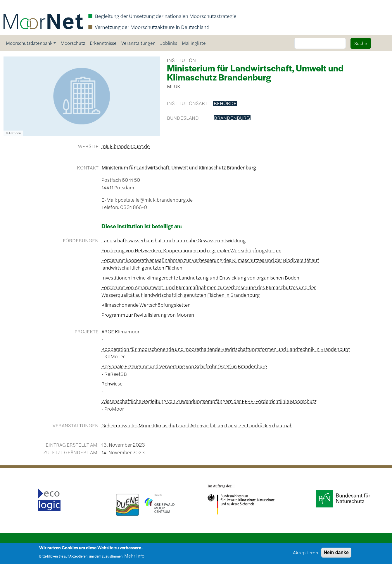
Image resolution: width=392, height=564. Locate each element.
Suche (361, 43)
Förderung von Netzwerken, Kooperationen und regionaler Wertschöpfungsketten (191, 250)
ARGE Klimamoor (120, 331)
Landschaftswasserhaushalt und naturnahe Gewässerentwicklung (174, 240)
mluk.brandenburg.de (126, 146)
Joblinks (169, 43)
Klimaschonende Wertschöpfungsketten (146, 305)
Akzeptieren (305, 554)
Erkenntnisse (103, 43)
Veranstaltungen (138, 43)
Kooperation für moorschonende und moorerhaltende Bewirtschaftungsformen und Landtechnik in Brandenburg (226, 349)
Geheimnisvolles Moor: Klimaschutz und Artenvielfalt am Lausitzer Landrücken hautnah (197, 425)
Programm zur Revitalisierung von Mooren (148, 315)
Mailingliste (194, 43)
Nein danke (336, 554)
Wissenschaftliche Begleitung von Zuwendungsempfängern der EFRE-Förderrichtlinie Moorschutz (209, 401)
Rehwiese (112, 383)
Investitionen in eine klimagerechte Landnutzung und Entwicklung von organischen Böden (200, 277)
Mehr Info (134, 557)
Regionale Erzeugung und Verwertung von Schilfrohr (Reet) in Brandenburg (184, 366)
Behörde (225, 103)
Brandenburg (232, 118)
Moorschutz (73, 43)
